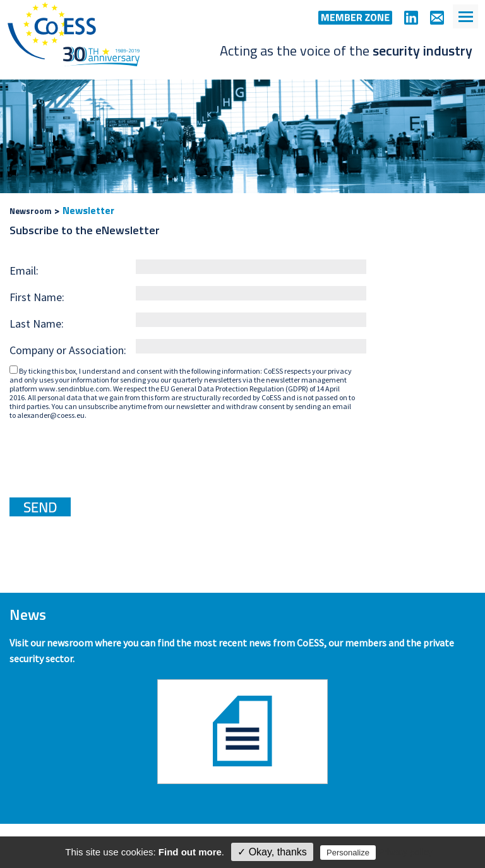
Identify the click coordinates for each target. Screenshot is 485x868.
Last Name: (37, 324)
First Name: (37, 297)
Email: (24, 271)
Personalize (348, 853)
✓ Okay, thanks (272, 852)
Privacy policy (405, 852)
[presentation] (105, 454)
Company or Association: (68, 350)
